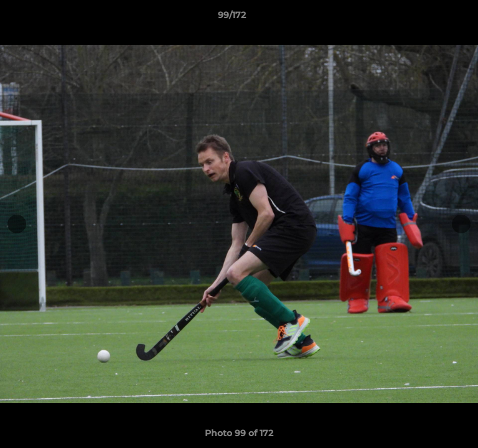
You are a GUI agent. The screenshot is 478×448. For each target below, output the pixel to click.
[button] (433, 18)
